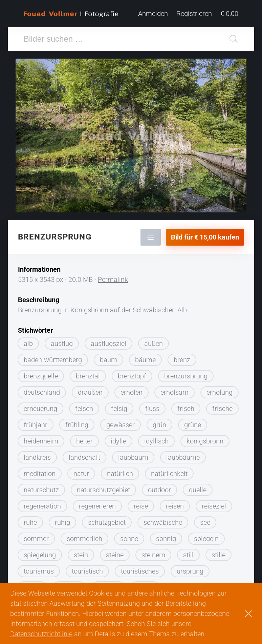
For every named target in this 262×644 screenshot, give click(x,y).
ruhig (62, 522)
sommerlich (84, 539)
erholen (132, 392)
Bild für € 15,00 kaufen (205, 237)
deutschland (42, 392)
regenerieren (97, 506)
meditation (40, 474)
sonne (129, 539)
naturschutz (41, 490)
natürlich (120, 474)
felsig (119, 409)
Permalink (113, 279)
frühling (77, 425)
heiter (84, 441)
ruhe (30, 522)
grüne (193, 425)
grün (159, 425)
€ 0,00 (229, 14)
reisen (175, 506)
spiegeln (206, 539)
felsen (84, 409)
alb (28, 344)
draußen (90, 392)
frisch (186, 409)
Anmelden (153, 14)
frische (222, 409)
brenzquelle (41, 376)
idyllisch (156, 441)
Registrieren (194, 14)
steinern (153, 555)
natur (81, 474)
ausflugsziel (108, 344)
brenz (182, 360)
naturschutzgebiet (103, 490)
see (205, 522)
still (188, 555)
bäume (145, 360)
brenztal (88, 376)
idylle (118, 441)
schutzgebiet (107, 522)
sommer (36, 539)
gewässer (121, 425)
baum (108, 360)
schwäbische (163, 522)
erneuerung (40, 409)
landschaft (84, 457)
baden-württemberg (53, 360)
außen (154, 344)
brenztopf (132, 376)
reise (141, 506)
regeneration (42, 506)
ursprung (190, 571)
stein (81, 555)
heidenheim (41, 441)
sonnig (166, 539)
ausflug (62, 344)
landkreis (37, 457)
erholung (220, 392)
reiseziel (214, 506)
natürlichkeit (169, 474)
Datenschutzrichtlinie (41, 634)
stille (219, 555)
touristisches (140, 571)
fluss (152, 409)
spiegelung (40, 555)
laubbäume (183, 457)
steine (115, 555)
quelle (198, 490)
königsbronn (205, 441)
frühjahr (36, 425)
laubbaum (133, 457)
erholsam (174, 392)
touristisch (87, 571)
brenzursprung (186, 376)
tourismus (39, 571)
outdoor (159, 490)
